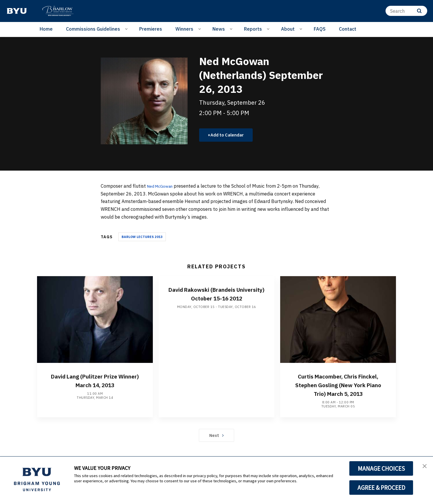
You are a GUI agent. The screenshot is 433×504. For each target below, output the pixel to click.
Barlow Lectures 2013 (142, 237)
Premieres (151, 29)
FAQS (320, 29)
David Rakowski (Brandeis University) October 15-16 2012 (216, 299)
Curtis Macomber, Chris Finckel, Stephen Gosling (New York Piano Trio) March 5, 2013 (338, 390)
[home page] (17, 11)
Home (46, 29)
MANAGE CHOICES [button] (381, 468)
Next (217, 445)
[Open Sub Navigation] (127, 29)
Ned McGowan (162, 187)
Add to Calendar (230, 135)
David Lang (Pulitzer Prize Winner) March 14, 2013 (95, 381)
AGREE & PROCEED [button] (381, 488)
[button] (423, 467)
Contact (348, 29)
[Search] (406, 11)
